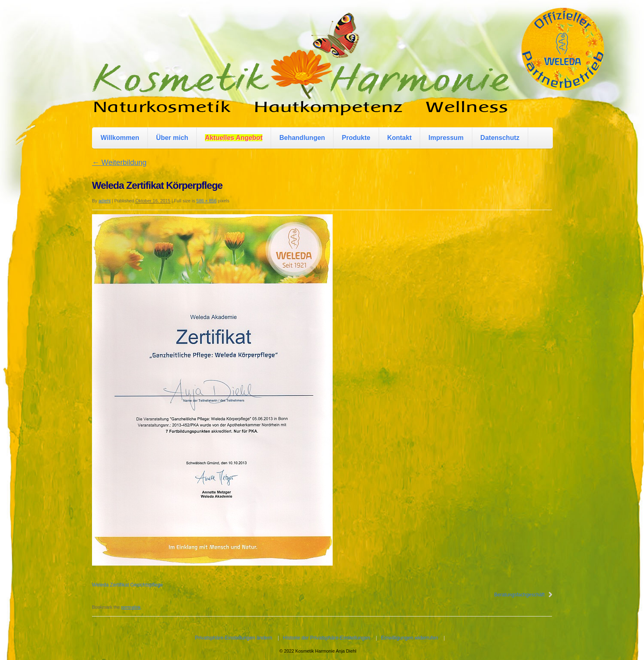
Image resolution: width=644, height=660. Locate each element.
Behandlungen (302, 138)
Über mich (172, 138)
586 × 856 (206, 201)
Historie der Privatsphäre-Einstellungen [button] (327, 638)
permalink (131, 607)
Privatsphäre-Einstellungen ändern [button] (234, 638)
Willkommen (120, 138)
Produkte (356, 138)
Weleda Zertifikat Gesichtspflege (128, 585)
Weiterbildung (119, 163)
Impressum (446, 138)
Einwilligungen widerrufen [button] (410, 638)
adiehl (105, 201)
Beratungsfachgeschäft (519, 595)
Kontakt (400, 138)
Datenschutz (500, 138)
